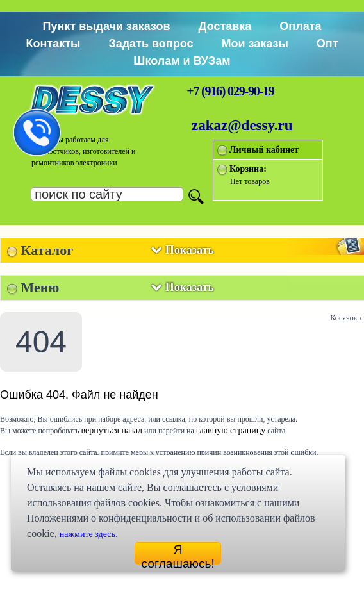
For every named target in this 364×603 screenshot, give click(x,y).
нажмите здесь (87, 534)
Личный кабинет (264, 150)
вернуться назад (112, 430)
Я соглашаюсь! (178, 554)
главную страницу (231, 430)
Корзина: (248, 169)
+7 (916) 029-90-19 (230, 91)
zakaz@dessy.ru (242, 125)
